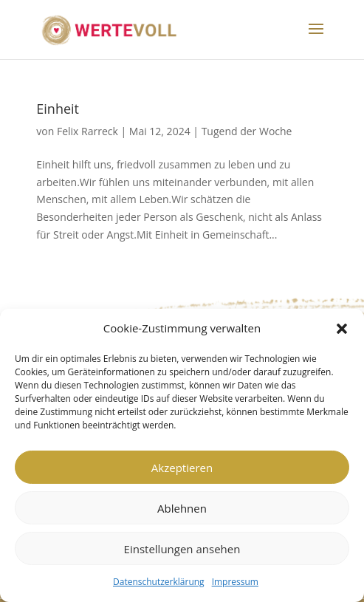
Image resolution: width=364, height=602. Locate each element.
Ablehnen (182, 508)
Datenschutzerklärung (159, 582)
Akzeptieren (182, 468)
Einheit (58, 109)
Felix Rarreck (87, 131)
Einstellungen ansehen (182, 549)
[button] (342, 329)
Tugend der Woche (247, 131)
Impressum (235, 582)
